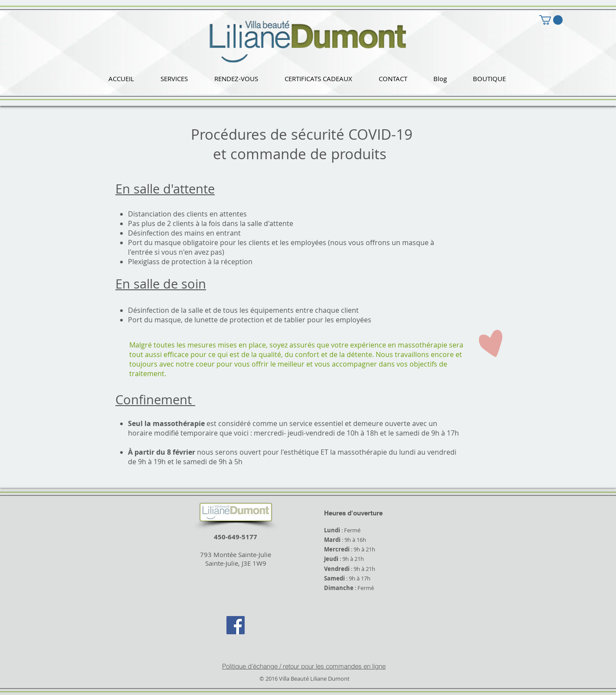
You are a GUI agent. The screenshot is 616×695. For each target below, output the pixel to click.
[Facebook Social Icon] (236, 625)
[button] (174, 79)
